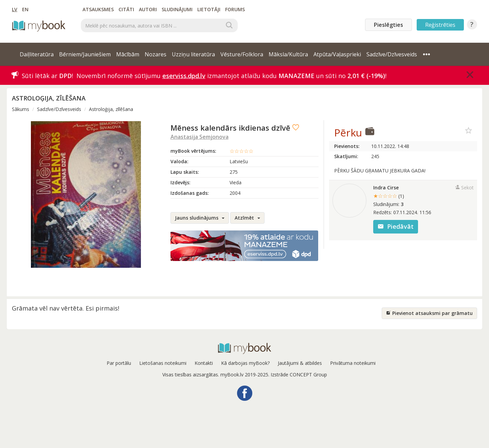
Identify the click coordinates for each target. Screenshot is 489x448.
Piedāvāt (396, 226)
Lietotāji (209, 9)
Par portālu (119, 363)
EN (25, 9)
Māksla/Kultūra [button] (288, 54)
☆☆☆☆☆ (241, 151)
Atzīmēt (247, 218)
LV (15, 9)
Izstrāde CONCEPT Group (299, 375)
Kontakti (204, 363)
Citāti (126, 9)
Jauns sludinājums (200, 218)
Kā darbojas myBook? (245, 363)
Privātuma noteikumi (353, 363)
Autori (148, 9)
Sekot (464, 188)
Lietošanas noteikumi (163, 363)
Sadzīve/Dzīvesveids (59, 109)
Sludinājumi (177, 9)
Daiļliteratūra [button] (37, 54)
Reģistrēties (440, 25)
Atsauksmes (98, 9)
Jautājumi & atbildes (300, 363)
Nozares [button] (156, 54)
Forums (235, 9)
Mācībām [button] (128, 54)
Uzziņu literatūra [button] (193, 54)
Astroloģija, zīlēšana (111, 109)
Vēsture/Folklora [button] (242, 54)
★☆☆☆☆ (389, 196)
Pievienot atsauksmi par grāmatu (429, 313)
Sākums (21, 109)
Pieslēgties (388, 25)
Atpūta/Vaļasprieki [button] (337, 54)
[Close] (470, 75)
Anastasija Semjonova (200, 137)
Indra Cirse (386, 188)
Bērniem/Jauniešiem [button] (85, 54)
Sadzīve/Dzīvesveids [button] (392, 54)
